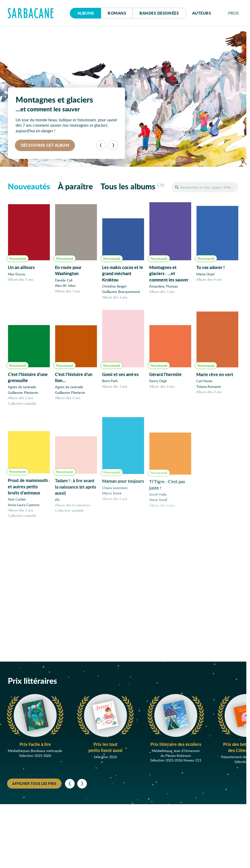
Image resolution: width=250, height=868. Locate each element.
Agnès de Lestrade (22, 388)
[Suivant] (113, 145)
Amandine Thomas (163, 287)
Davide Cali (64, 280)
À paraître (75, 186)
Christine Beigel (114, 286)
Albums (86, 13)
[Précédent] (101, 145)
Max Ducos (16, 274)
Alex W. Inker (65, 285)
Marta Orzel (205, 275)
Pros (234, 13)
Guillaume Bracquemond (121, 292)
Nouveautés (29, 186)
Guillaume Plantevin (23, 394)
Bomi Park (110, 384)
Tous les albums (132, 186)
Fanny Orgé (158, 385)
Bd (159, 13)
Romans (117, 13)
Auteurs (202, 13)
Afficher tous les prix (34, 783)
